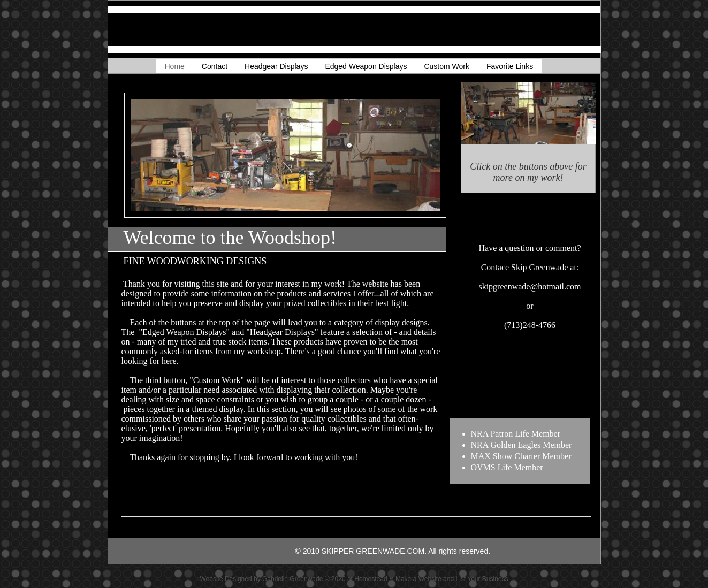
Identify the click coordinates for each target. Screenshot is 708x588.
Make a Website (418, 579)
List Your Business (482, 579)
